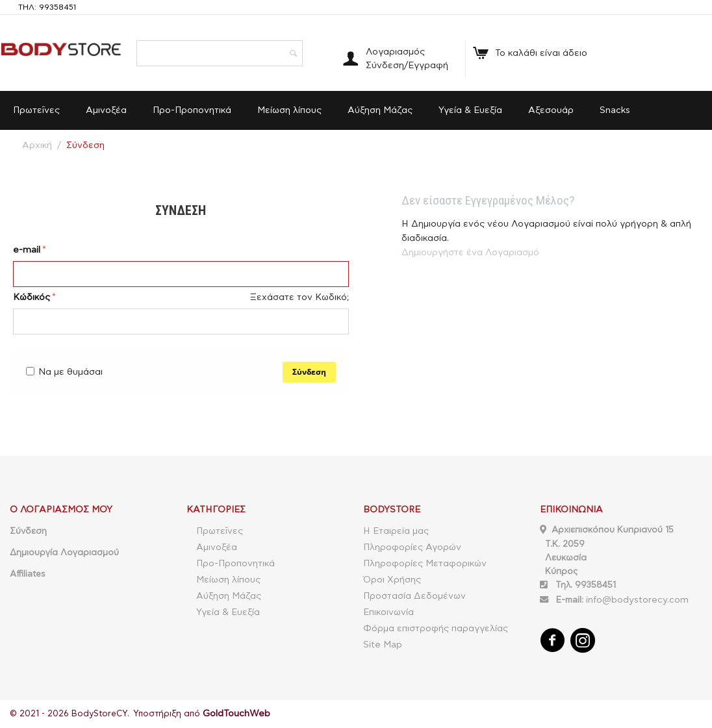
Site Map (383, 645)
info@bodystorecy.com (637, 600)
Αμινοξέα (106, 110)
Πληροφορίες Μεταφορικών (425, 564)
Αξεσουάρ (551, 110)
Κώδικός (32, 297)
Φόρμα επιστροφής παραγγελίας (436, 629)
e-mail (27, 250)
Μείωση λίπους (289, 110)
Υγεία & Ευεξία (470, 110)
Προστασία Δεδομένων (414, 596)
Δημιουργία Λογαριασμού (64, 553)
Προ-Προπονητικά (192, 110)
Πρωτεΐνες (36, 110)
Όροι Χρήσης (392, 580)
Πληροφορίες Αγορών (412, 547)
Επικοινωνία (388, 612)
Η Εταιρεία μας (396, 531)
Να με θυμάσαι (64, 372)
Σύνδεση (309, 372)
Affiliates (28, 574)
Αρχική (37, 145)
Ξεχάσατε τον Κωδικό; (299, 297)
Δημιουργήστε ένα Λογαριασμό (470, 253)
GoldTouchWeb (236, 714)
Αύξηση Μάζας (380, 110)
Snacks (615, 110)
